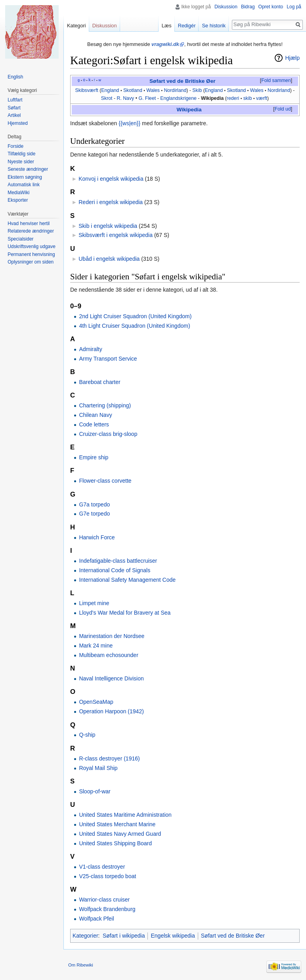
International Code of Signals (115, 570)
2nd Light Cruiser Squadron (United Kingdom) (135, 316)
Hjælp (292, 58)
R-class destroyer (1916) (109, 758)
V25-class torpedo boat (107, 876)
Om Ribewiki (81, 965)
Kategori (76, 26)
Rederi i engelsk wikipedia (111, 202)
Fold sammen (276, 80)
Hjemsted (18, 123)
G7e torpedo (94, 514)
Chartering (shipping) (105, 405)
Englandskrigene (178, 98)
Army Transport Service (108, 359)
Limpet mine (94, 603)
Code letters (94, 424)
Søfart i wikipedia (124, 936)
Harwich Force (97, 537)
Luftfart (15, 100)
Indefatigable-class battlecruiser (118, 561)
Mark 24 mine (96, 646)
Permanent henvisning (31, 254)
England (110, 90)
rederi (233, 98)
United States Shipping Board (115, 843)
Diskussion (226, 7)
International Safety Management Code (127, 580)
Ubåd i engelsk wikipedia (109, 259)
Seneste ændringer (28, 169)
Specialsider (20, 239)
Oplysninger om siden (31, 262)
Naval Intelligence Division (111, 678)
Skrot (107, 98)
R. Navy (125, 98)
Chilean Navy (95, 415)
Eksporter (18, 200)
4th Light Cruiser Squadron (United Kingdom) (134, 326)
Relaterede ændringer (31, 231)
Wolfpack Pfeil (96, 919)
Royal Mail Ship (98, 768)
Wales (153, 90)
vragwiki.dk (165, 44)
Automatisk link (24, 185)
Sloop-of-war (95, 791)
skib (248, 98)
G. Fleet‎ (147, 98)
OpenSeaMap (96, 702)
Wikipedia (212, 98)
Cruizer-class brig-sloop (108, 434)
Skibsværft (87, 90)
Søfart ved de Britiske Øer (182, 81)
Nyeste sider (21, 162)
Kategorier (85, 936)
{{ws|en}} (129, 123)
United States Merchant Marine (117, 824)
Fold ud (283, 109)
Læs (167, 26)
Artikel (14, 115)
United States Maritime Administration (125, 815)
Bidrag (248, 7)
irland (180, 90)
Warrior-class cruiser (104, 900)
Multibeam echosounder (108, 655)
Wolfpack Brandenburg (107, 909)
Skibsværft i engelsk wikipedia (116, 235)
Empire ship (94, 457)
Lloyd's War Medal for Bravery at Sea (125, 613)
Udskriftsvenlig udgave (32, 246)
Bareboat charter (99, 382)
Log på (294, 7)
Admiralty (90, 349)
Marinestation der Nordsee (112, 636)
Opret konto (271, 7)
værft (262, 98)
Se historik (214, 26)
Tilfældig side (21, 154)
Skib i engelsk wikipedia (108, 226)
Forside (15, 146)
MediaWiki (18, 193)
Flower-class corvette (105, 481)
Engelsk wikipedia (173, 936)
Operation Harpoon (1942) (111, 711)
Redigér (187, 26)
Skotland (133, 90)
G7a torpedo (94, 504)
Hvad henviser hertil (29, 224)
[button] (276, 81)
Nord (169, 90)
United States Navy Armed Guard (120, 834)
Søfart (14, 108)
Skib (197, 90)
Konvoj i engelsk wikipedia (111, 179)
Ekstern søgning (25, 177)
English (15, 77)
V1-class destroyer (102, 867)
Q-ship (87, 735)
